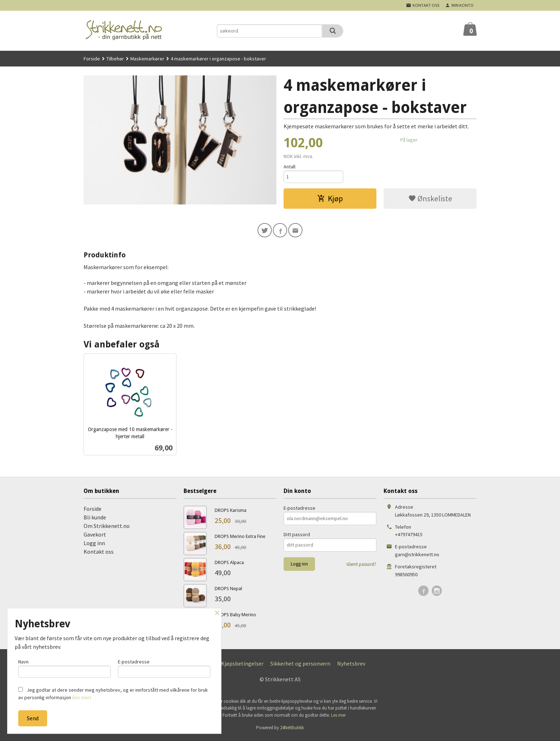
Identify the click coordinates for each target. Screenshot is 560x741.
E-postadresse (299, 510)
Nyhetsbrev (351, 666)
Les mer (338, 718)
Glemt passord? (361, 567)
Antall (289, 167)
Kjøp (330, 199)
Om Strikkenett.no (107, 528)
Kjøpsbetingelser (242, 666)
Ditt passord (297, 537)
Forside (92, 59)
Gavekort (95, 537)
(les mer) (82, 697)
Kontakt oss (99, 554)
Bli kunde (95, 520)
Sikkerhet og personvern (300, 666)
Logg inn (94, 545)
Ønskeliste (430, 199)
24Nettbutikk (292, 730)
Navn (64, 667)
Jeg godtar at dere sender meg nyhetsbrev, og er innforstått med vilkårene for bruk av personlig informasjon (113, 694)
